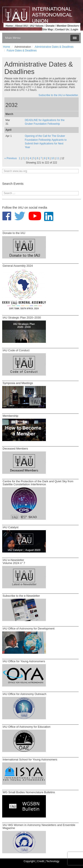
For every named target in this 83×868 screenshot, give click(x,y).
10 (53, 158)
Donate (50, 26)
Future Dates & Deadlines (22, 51)
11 (58, 158)
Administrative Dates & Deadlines (54, 47)
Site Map (48, 29)
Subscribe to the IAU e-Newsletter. (59, 95)
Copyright (29, 861)
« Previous (11, 158)
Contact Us (62, 29)
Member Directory (68, 26)
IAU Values (37, 26)
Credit (40, 861)
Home (9, 26)
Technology (53, 861)
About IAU (22, 26)
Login (75, 29)
